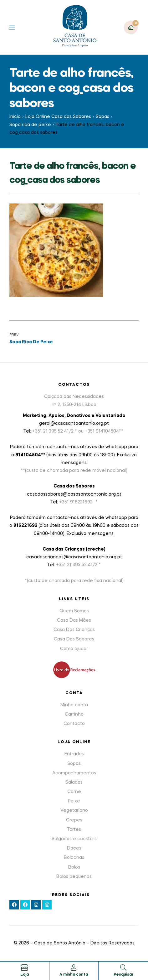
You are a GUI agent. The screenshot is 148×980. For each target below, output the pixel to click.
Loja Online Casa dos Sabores (58, 117)
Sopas (102, 117)
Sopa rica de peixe (30, 125)
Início (15, 117)
